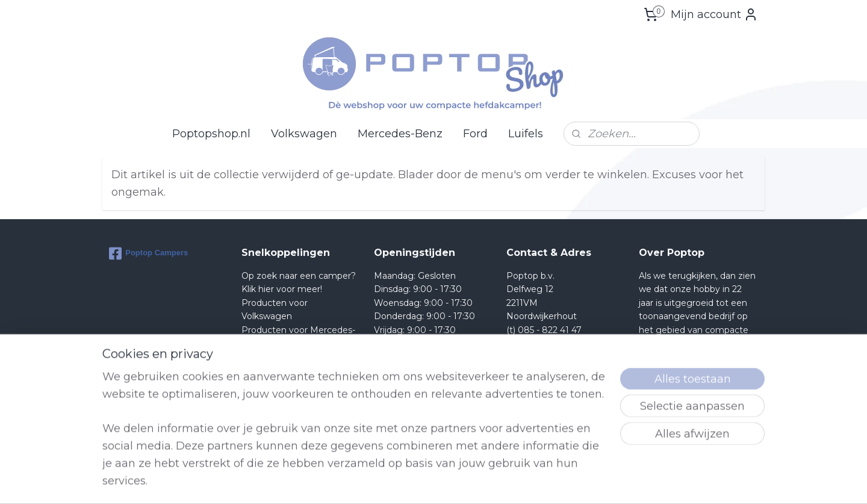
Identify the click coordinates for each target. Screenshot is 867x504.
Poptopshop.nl (211, 134)
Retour (256, 370)
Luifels (526, 134)
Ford (475, 134)
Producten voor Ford (285, 356)
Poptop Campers (148, 254)
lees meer (710, 424)
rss (497, 482)
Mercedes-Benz (400, 134)
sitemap (474, 482)
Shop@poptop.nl (555, 343)
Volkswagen (304, 134)
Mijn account (714, 14)
